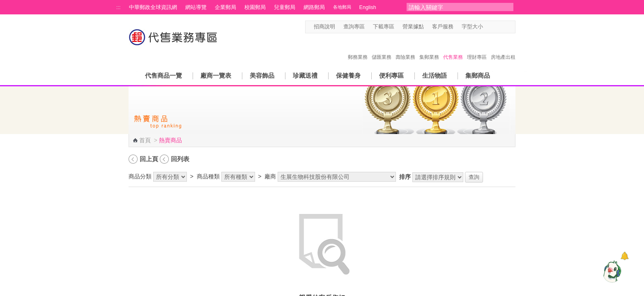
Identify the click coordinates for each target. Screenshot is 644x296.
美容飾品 (262, 75)
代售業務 (453, 49)
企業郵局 (225, 7)
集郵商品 (478, 75)
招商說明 (324, 27)
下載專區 (384, 27)
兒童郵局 (285, 7)
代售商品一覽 (163, 75)
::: (118, 7)
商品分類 (140, 176)
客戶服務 (443, 27)
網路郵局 (314, 7)
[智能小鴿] (611, 271)
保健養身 (348, 75)
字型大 (504, 27)
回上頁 (149, 159)
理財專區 (477, 49)
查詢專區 (354, 27)
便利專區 (391, 75)
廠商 (270, 176)
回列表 (180, 159)
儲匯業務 (382, 49)
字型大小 (472, 27)
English (368, 7)
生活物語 (435, 75)
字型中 (496, 27)
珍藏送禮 (305, 75)
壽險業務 (405, 49)
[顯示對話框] (624, 256)
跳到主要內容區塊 (4, 4)
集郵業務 (429, 49)
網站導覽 (196, 7)
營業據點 (413, 27)
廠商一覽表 (216, 75)
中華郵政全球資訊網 (153, 7)
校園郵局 (255, 7)
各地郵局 (342, 7)
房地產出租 (503, 49)
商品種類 (208, 176)
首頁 (145, 140)
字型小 (488, 27)
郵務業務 (358, 49)
